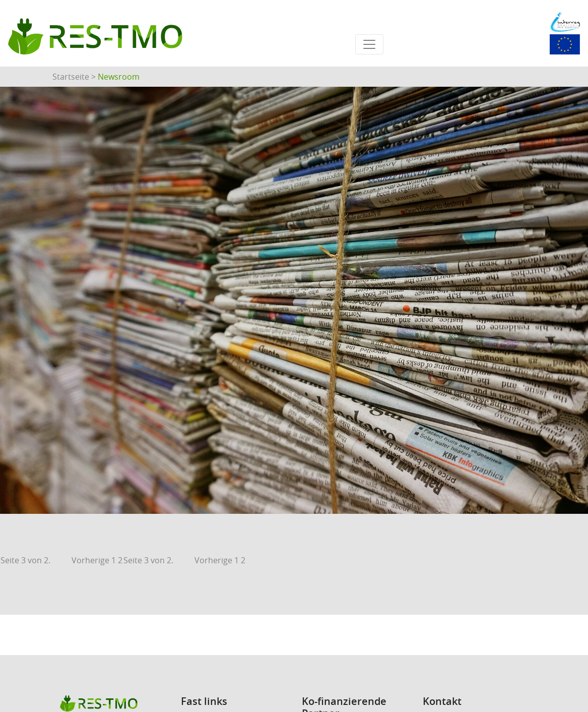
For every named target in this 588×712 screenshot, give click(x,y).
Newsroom (119, 77)
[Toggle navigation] (369, 44)
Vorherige (90, 560)
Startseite (71, 77)
